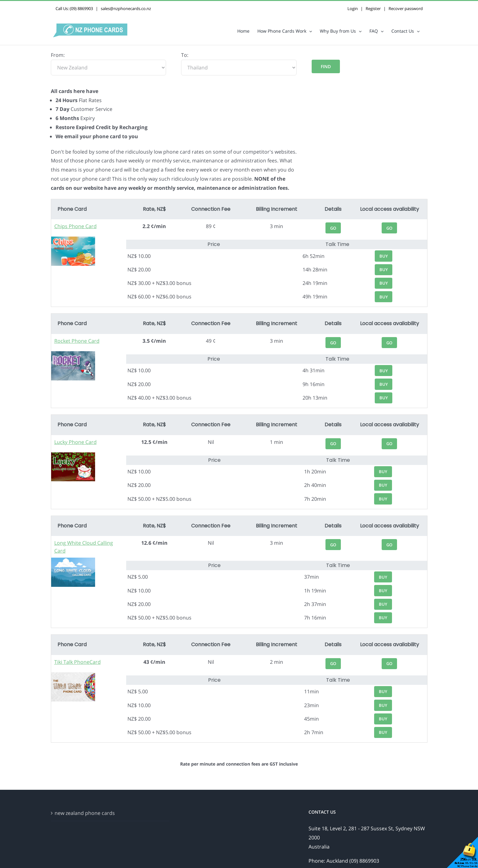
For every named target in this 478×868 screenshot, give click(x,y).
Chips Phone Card (75, 226)
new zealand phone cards (85, 813)
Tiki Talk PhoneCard (78, 662)
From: (58, 55)
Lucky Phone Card (75, 442)
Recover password (406, 8)
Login (353, 8)
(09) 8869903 (81, 8)
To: (185, 55)
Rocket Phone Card (77, 341)
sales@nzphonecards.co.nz (126, 8)
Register (373, 8)
